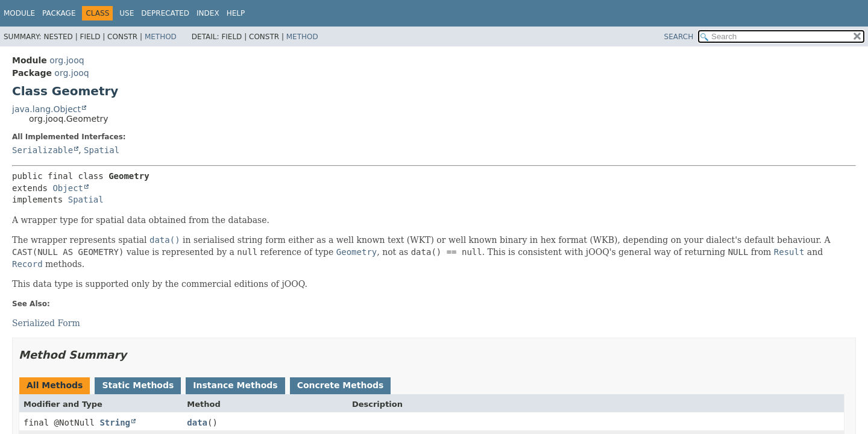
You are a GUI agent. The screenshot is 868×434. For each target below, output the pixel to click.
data (197, 423)
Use (127, 13)
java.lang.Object (46, 109)
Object (68, 188)
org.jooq (67, 60)
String (115, 423)
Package (59, 13)
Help (236, 13)
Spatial (102, 150)
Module (19, 13)
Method (161, 37)
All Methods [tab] (55, 385)
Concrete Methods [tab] (341, 385)
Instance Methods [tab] (235, 385)
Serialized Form (46, 323)
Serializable (42, 150)
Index (208, 13)
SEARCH (679, 37)
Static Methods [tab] (138, 385)
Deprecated (165, 13)
